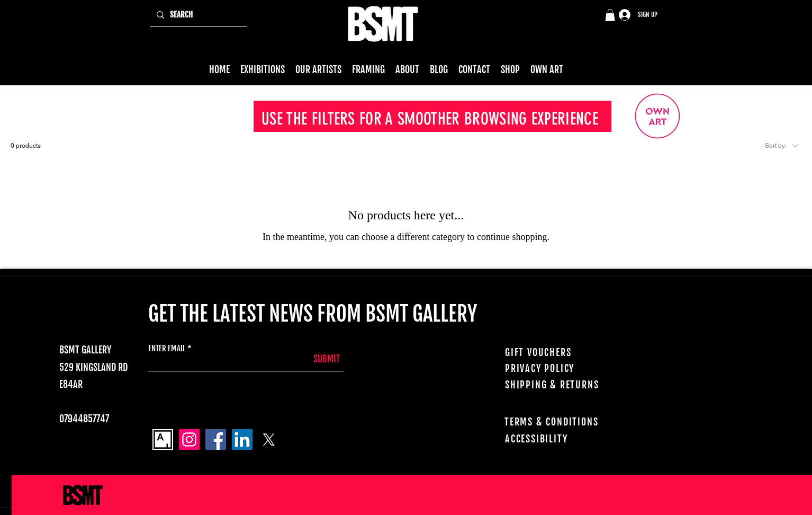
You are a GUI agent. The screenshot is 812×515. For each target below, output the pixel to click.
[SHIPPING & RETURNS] (562, 385)
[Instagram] (189, 439)
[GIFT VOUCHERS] (562, 352)
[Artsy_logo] (163, 439)
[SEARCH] (197, 15)
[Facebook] (216, 439)
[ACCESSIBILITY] (566, 439)
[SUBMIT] (313, 359)
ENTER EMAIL (167, 348)
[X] (269, 439)
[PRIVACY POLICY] (565, 368)
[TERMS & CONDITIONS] (566, 422)
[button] (610, 15)
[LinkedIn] (242, 439)
